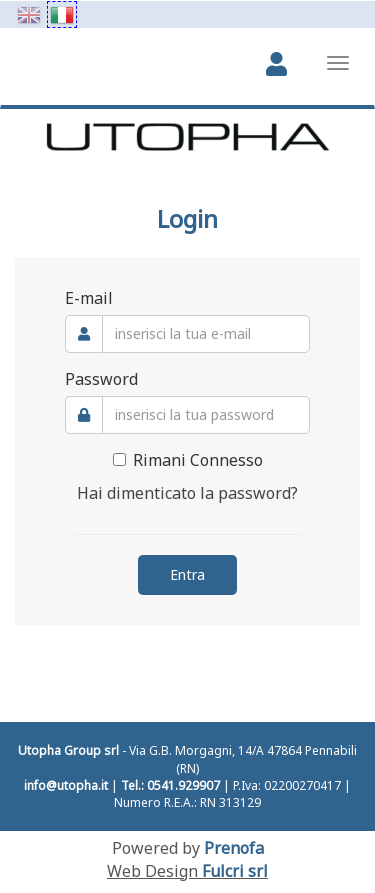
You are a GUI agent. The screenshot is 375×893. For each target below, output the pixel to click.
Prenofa (234, 848)
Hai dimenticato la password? (187, 493)
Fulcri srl (235, 871)
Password (101, 379)
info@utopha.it (66, 785)
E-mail (89, 298)
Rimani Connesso (188, 460)
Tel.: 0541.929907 (170, 785)
